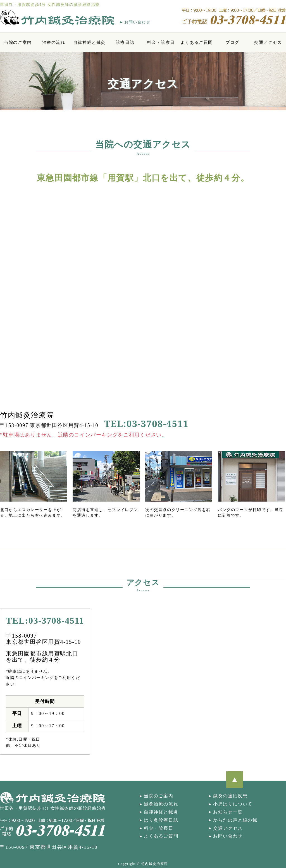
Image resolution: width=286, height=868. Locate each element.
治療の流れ (54, 42)
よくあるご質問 (197, 42)
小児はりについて (233, 804)
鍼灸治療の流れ (161, 804)
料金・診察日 (161, 42)
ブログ (232, 42)
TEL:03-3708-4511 (146, 423)
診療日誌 (125, 42)
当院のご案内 (18, 42)
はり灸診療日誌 (161, 820)
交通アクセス (268, 42)
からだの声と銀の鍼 (235, 820)
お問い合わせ (137, 22)
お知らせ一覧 (228, 812)
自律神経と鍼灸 (89, 42)
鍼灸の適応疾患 (230, 796)
